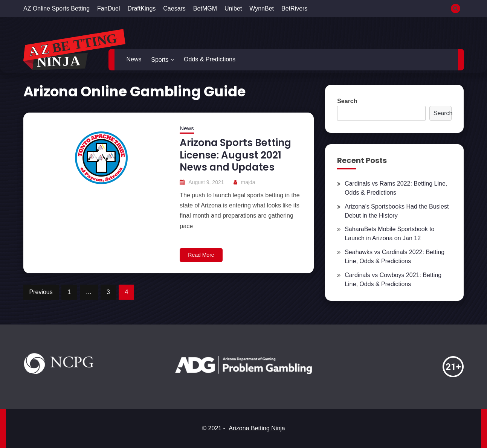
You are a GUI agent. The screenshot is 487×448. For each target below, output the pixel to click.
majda (248, 182)
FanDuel (108, 8)
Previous (41, 292)
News (134, 59)
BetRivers (294, 8)
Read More (201, 255)
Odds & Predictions (210, 59)
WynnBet (262, 8)
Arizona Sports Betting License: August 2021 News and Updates (235, 155)
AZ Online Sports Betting (56, 8)
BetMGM (205, 8)
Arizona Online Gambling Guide (134, 91)
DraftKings (142, 8)
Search (347, 101)
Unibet (233, 8)
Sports (160, 60)
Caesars (174, 8)
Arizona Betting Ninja (257, 428)
